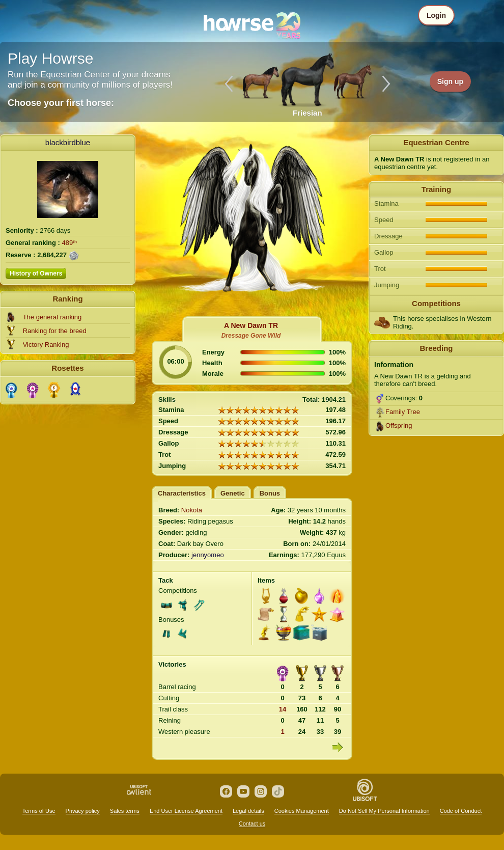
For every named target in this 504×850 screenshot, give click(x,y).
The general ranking (52, 317)
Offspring (399, 426)
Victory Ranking (46, 345)
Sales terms (125, 811)
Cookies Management (302, 811)
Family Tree (403, 412)
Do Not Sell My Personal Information (384, 811)
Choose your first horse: (61, 103)
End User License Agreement (186, 811)
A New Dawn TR (251, 325)
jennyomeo (208, 555)
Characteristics (182, 493)
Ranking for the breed (55, 331)
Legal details (248, 811)
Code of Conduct (461, 811)
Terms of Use (39, 811)
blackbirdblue (68, 142)
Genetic (233, 493)
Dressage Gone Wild (251, 336)
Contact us (252, 824)
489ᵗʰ (70, 243)
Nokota (192, 510)
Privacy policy (83, 811)
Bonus (270, 493)
